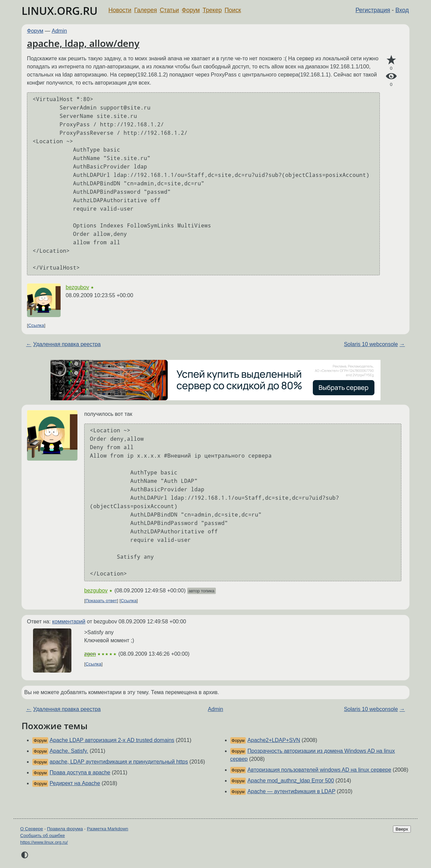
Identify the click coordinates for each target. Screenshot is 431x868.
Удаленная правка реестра (67, 344)
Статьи (169, 10)
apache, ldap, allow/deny (83, 43)
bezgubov (77, 287)
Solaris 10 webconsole (371, 344)
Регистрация (373, 10)
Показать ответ (101, 601)
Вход (402, 10)
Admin (59, 31)
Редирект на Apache (75, 783)
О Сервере (32, 829)
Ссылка (36, 325)
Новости (120, 10)
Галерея (146, 10)
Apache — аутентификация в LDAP (291, 791)
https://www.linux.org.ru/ (44, 842)
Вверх (402, 829)
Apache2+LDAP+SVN (274, 740)
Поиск (233, 10)
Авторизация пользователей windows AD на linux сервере (319, 770)
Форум (191, 10)
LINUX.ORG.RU (60, 11)
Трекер (212, 10)
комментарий (69, 622)
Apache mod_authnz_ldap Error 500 (291, 781)
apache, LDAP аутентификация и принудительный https (119, 762)
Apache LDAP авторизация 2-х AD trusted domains (112, 740)
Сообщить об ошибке (43, 835)
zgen (90, 654)
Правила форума (65, 829)
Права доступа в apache (80, 772)
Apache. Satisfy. (69, 751)
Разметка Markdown (108, 829)
